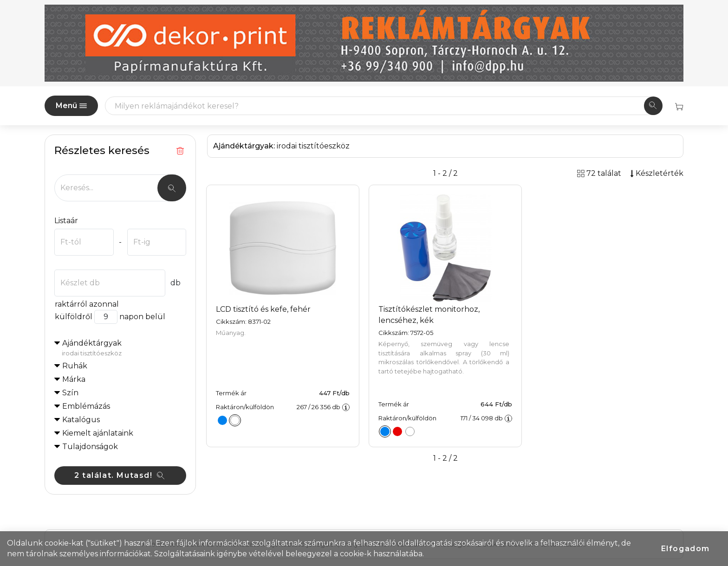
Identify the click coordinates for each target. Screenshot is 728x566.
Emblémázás (86, 406)
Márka (74, 379)
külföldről (73, 317)
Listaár (66, 221)
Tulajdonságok (90, 447)
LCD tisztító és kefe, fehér (263, 309)
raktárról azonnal (87, 304)
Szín (70, 393)
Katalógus (81, 420)
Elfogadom (686, 549)
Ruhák (75, 366)
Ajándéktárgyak (124, 348)
